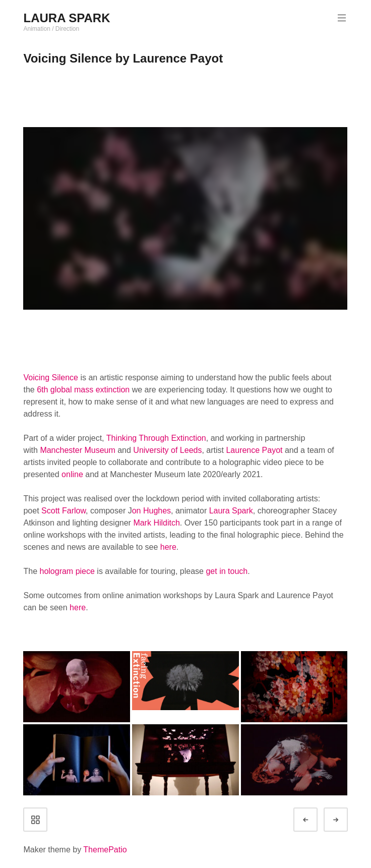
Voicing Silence (51, 378)
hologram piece (67, 571)
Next (345, 820)
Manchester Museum (77, 450)
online (72, 474)
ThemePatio (105, 850)
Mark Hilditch (156, 523)
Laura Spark (231, 511)
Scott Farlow (64, 511)
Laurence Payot (254, 450)
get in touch (227, 571)
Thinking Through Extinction (156, 438)
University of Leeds (167, 450)
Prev (315, 820)
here (168, 547)
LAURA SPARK (67, 18)
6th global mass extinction (83, 390)
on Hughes (151, 511)
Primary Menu (341, 18)
